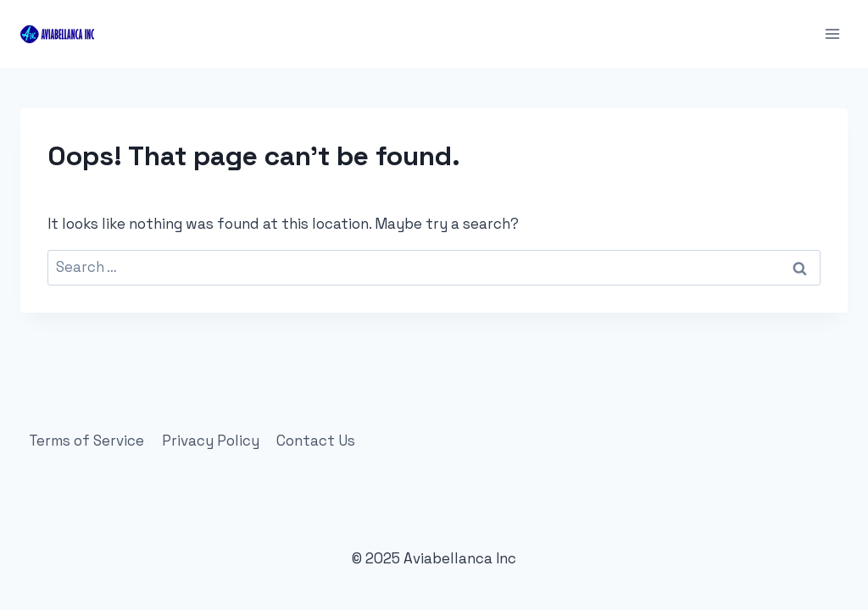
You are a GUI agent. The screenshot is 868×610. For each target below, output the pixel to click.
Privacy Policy (211, 441)
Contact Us (316, 441)
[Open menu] (832, 33)
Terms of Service (86, 441)
